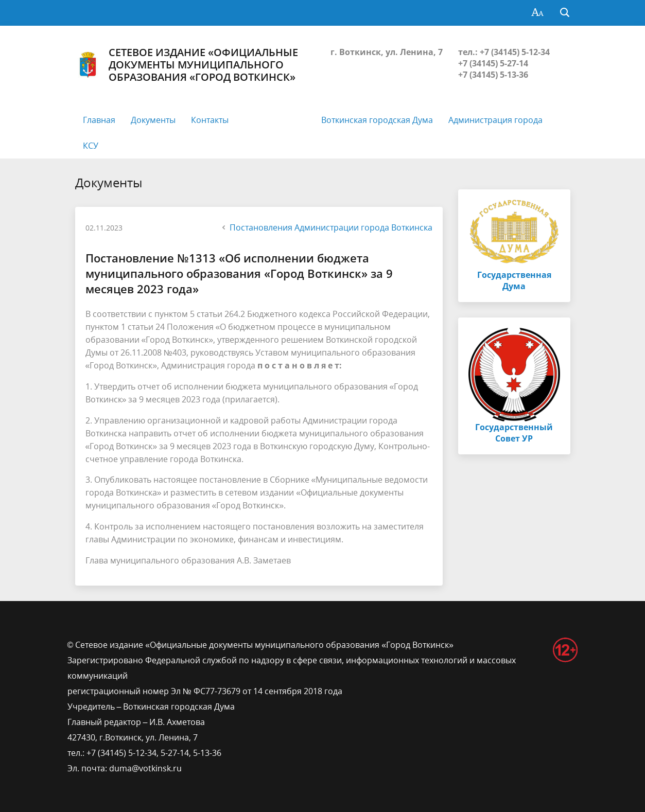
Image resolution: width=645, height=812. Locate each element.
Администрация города (495, 120)
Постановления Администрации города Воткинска (326, 227)
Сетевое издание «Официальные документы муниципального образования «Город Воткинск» (187, 65)
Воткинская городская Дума (377, 120)
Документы (153, 120)
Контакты (210, 120)
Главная (99, 120)
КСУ (91, 146)
